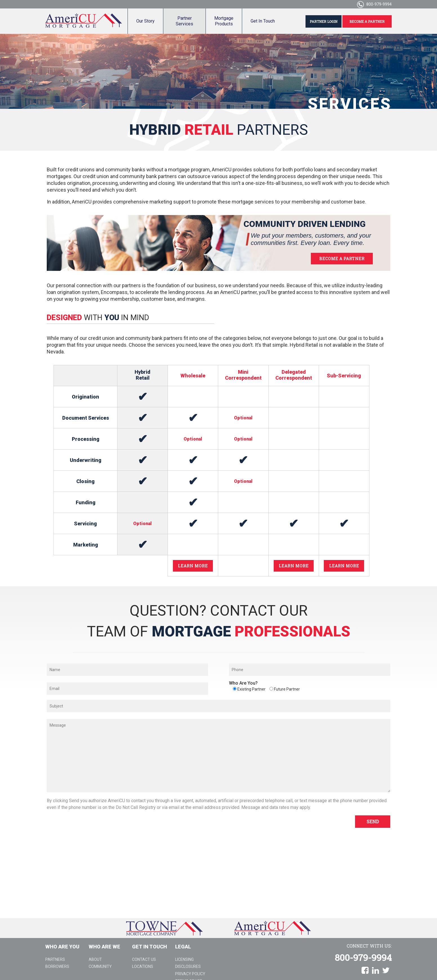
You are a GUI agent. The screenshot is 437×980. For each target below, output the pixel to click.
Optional (193, 439)
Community (100, 966)
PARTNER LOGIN (324, 21)
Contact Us (144, 959)
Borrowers (57, 966)
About (95, 959)
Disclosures (188, 966)
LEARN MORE (193, 566)
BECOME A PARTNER (367, 21)
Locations (143, 966)
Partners (55, 959)
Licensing (184, 959)
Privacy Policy (190, 974)
